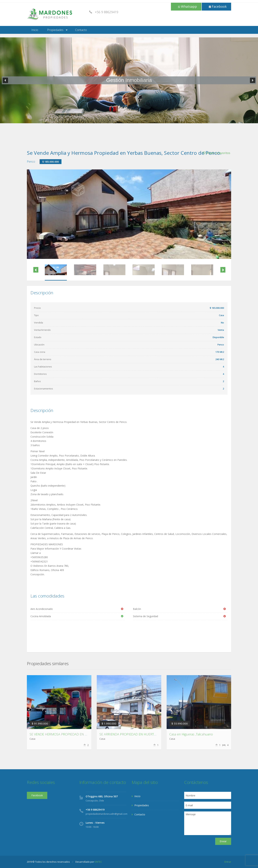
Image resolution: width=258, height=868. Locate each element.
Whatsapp (187, 6)
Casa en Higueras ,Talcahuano (191, 734)
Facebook (218, 6)
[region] (129, 80)
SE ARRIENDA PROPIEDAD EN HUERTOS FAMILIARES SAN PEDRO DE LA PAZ (155, 734)
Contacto (81, 30)
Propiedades (55, 30)
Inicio (35, 30)
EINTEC (98, 862)
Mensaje (208, 823)
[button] (5, 80)
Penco (31, 162)
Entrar (228, 862)
